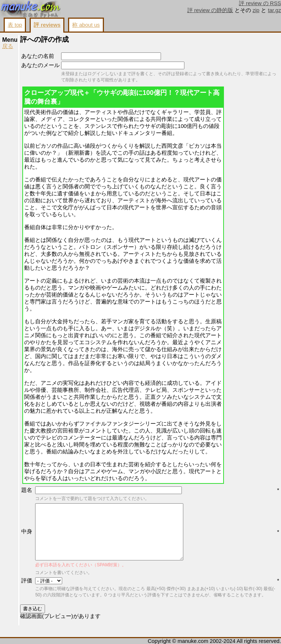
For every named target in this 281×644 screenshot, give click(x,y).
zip (256, 10)
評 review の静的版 (210, 10)
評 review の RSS (260, 3)
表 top (15, 25)
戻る (8, 46)
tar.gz (274, 10)
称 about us (86, 25)
